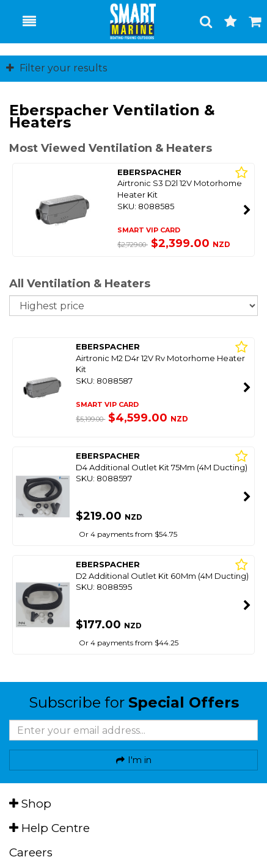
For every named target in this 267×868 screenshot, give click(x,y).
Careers (31, 852)
